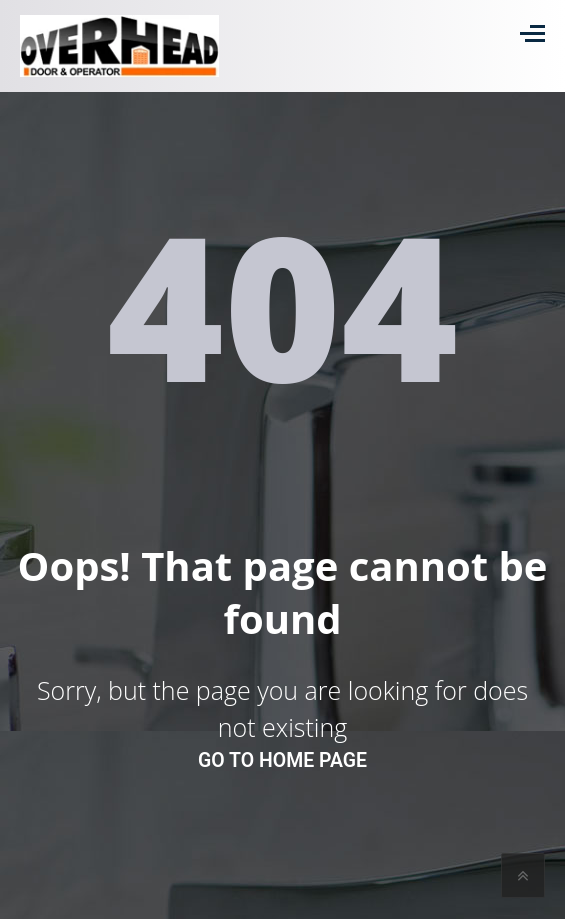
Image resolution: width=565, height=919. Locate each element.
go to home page (282, 760)
